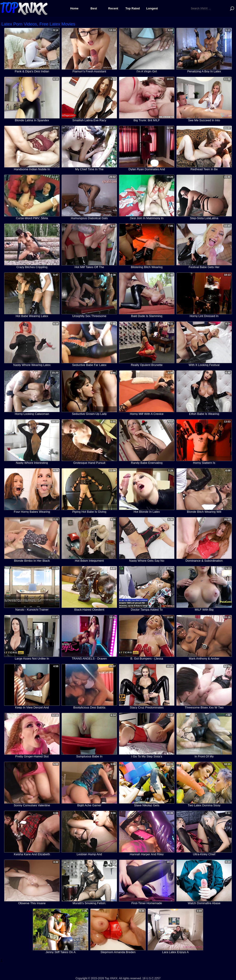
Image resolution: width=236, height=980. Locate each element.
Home (74, 8)
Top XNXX (24, 8)
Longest (152, 8)
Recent (113, 8)
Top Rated (133, 8)
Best (94, 8)
